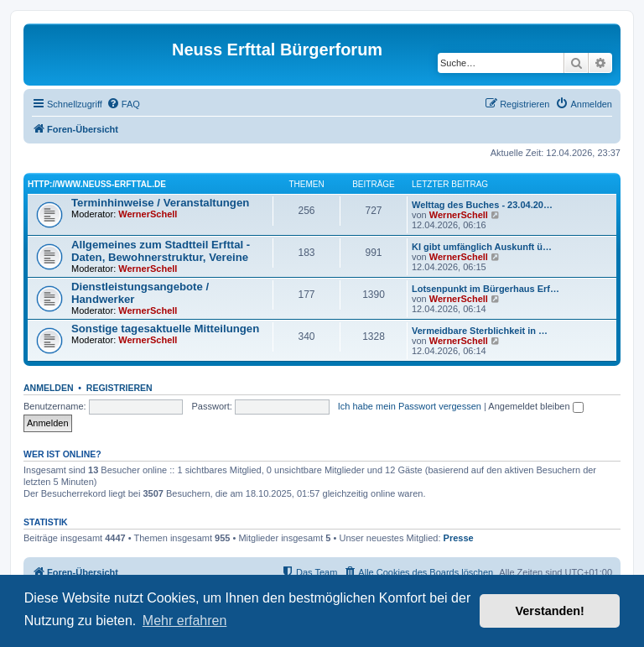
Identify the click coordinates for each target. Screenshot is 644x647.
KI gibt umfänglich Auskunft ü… (482, 247)
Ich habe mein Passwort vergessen (410, 406)
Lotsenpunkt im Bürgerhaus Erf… (486, 289)
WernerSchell (148, 214)
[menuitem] (123, 104)
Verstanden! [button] (550, 611)
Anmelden (49, 388)
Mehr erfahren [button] (185, 621)
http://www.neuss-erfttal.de (97, 184)
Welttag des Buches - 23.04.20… (482, 205)
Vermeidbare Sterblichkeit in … (480, 331)
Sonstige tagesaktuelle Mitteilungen (165, 329)
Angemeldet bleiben (535, 406)
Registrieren (119, 388)
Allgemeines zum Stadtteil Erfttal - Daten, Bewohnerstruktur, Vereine (161, 251)
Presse (459, 538)
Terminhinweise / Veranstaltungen (160, 203)
